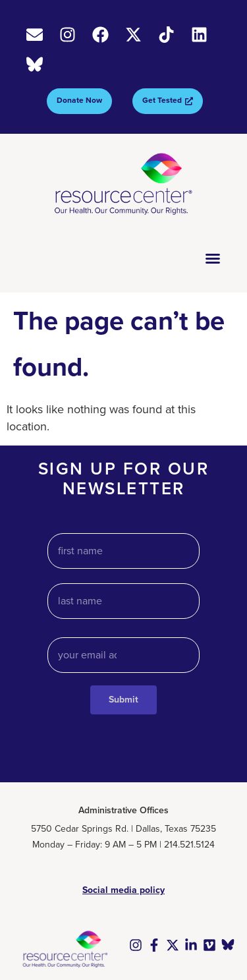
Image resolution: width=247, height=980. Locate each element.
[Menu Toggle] (213, 258)
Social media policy (123, 890)
